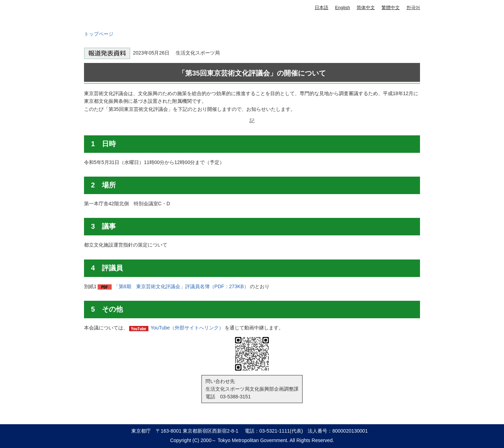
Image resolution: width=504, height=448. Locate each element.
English (342, 8)
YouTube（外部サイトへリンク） (187, 328)
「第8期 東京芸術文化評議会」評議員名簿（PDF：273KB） (181, 286)
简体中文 (366, 8)
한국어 (413, 8)
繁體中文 (391, 8)
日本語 (321, 8)
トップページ (99, 34)
